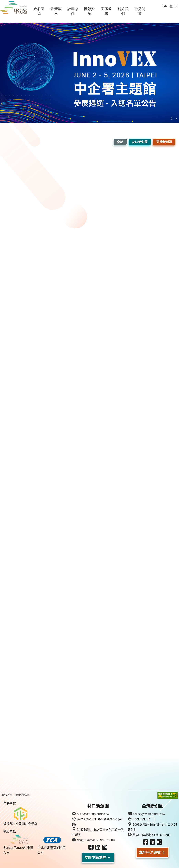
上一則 (171, 119)
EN (173, 6)
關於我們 (123, 11)
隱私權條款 (23, 795)
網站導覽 (165, 6)
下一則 (176, 119)
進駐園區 (39, 11)
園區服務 (106, 11)
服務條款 (7, 795)
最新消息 (56, 11)
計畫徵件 (73, 11)
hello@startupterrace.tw (93, 814)
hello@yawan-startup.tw (149, 814)
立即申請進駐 (95, 858)
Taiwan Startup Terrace (14, 8)
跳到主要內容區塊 (2, 2)
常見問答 (140, 11)
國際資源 (89, 11)
